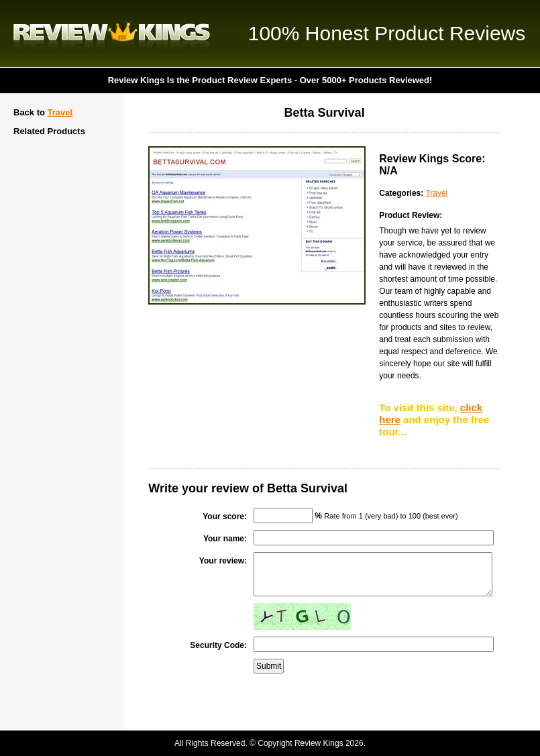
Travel (60, 112)
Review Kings (112, 34)
